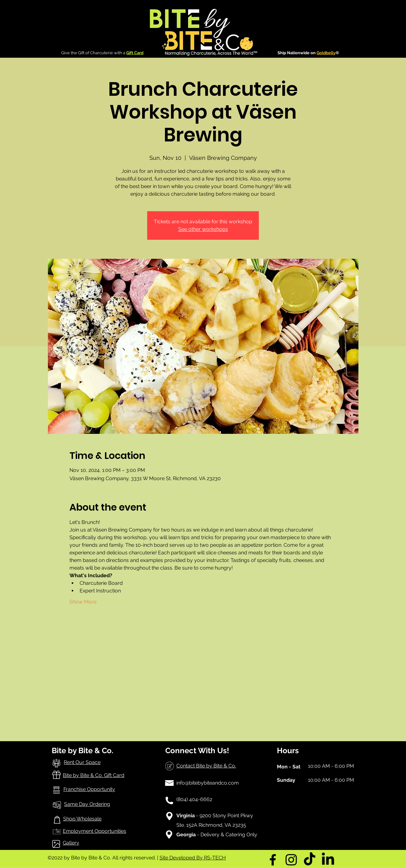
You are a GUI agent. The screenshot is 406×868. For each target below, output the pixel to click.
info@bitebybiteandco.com (208, 783)
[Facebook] (273, 860)
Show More (83, 602)
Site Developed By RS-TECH (193, 858)
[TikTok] (310, 860)
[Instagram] (291, 860)
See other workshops (203, 229)
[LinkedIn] (328, 860)
